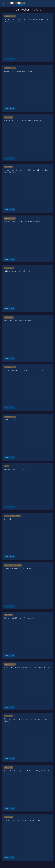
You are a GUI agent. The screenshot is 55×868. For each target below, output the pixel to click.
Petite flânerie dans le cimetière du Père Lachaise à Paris (26, 668)
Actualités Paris (10, 16)
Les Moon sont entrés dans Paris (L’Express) (23, 820)
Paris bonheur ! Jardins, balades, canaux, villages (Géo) (25, 720)
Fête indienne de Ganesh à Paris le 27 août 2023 (25, 221)
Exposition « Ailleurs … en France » (19, 71)
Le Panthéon (9, 519)
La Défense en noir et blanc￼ (17, 271)
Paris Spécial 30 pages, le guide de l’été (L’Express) (26, 771)
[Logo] (18, 4)
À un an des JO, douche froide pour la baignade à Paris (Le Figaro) (26, 171)
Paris (6, 466)
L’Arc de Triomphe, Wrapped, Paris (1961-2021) (24, 370)
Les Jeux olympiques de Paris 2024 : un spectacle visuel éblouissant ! (26, 20)
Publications (8, 117)
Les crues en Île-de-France (13, 565)
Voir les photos (9, 59)
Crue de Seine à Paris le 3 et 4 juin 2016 (21, 568)
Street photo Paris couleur (15, 469)
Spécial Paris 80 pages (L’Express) (19, 618)
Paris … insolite (10, 420)
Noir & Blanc (9, 268)
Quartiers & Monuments (12, 516)
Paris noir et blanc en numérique (18, 321)
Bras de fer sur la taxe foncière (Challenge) (23, 120)
